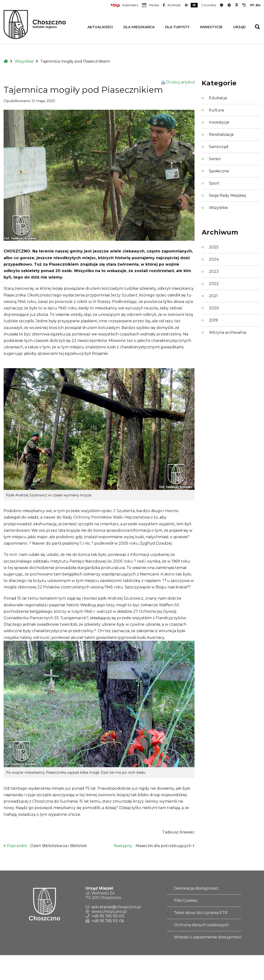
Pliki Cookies (186, 901)
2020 (214, 308)
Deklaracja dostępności (196, 888)
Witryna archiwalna (227, 332)
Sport (214, 183)
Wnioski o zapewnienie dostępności (208, 937)
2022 (214, 284)
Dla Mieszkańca (139, 27)
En (258, 5)
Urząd (239, 27)
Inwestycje (211, 27)
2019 (213, 320)
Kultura (216, 110)
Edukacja (218, 98)
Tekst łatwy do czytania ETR (201, 913)
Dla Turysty (177, 27)
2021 (213, 296)
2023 (214, 271)
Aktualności (100, 27)
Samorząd (219, 147)
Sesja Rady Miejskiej (227, 195)
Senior (215, 159)
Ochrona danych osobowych (201, 925)
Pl (252, 5)
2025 (214, 247)
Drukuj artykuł (180, 82)
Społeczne (219, 171)
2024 (214, 259)
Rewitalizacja (221, 134)
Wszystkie (24, 61)
